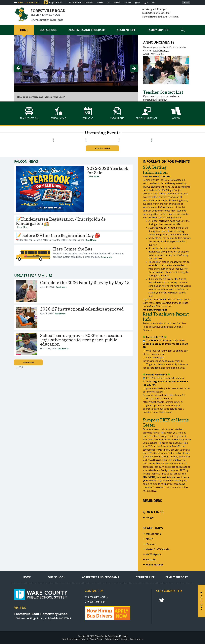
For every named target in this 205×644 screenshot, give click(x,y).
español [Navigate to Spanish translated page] (100, 3)
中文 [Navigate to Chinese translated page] (109, 3)
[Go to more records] (28, 362)
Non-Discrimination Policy (74, 639)
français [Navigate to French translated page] (117, 3)
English (178, 327)
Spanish (148, 330)
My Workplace (153, 554)
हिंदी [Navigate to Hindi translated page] (153, 3)
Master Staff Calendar (158, 549)
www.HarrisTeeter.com (160, 460)
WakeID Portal (153, 534)
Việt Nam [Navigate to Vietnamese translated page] (128, 3)
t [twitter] (162, 600)
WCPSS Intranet (154, 565)
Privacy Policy (96, 639)
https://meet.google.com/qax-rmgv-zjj (163, 361)
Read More (94, 176)
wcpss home (56, 2)
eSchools (151, 544)
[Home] (24, 30)
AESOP (149, 539)
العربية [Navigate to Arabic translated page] (146, 3)
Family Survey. (161, 51)
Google (150, 517)
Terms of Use (136, 639)
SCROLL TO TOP (201, 603)
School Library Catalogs (116, 639)
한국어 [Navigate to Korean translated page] (138, 3)
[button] (28, 2)
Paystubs (151, 559)
